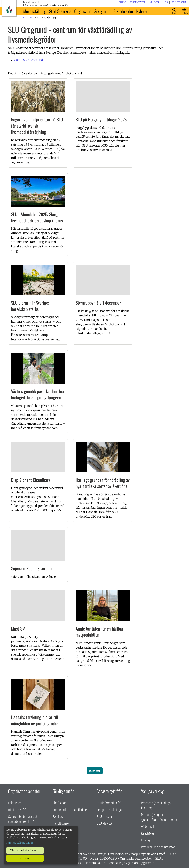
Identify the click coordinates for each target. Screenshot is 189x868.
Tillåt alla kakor (25, 858)
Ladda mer (95, 771)
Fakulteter (14, 803)
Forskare (58, 817)
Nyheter (142, 11)
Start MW (28, 17)
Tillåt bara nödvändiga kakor (25, 850)
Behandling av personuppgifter (129, 863)
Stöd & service (60, 11)
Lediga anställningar (110, 810)
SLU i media (104, 817)
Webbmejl (147, 827)
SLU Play (102, 823)
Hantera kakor (95, 863)
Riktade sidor (123, 11)
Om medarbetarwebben (136, 858)
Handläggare (61, 823)
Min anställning (35, 11)
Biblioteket (15, 810)
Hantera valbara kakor (20, 843)
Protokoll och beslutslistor (158, 847)
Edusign (146, 840)
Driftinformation (107, 803)
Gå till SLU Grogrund (28, 60)
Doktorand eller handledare (70, 810)
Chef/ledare (60, 803)
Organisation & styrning (92, 11)
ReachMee (148, 833)
